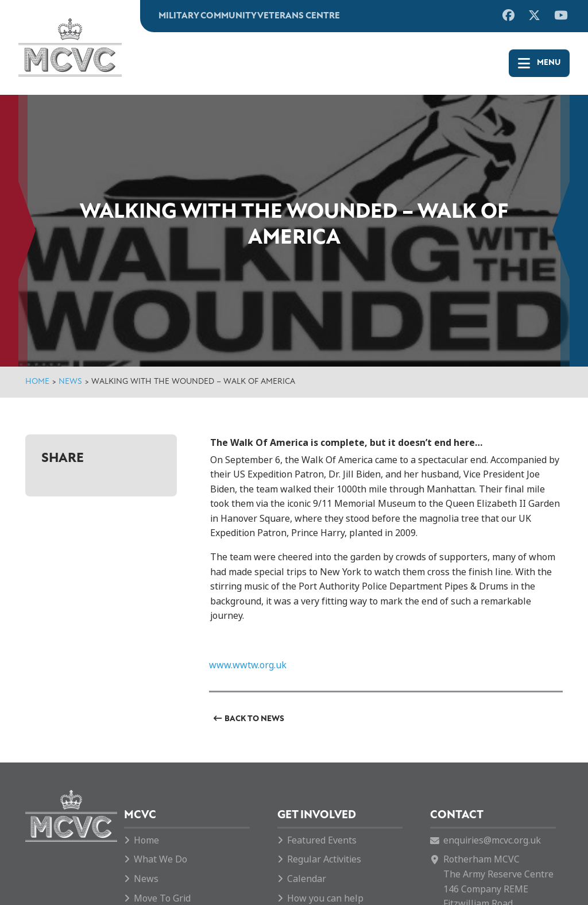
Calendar (307, 879)
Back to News (254, 719)
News (70, 382)
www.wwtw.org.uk (248, 665)
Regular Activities (324, 859)
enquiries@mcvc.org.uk (492, 840)
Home (37, 382)
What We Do (160, 859)
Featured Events (322, 840)
